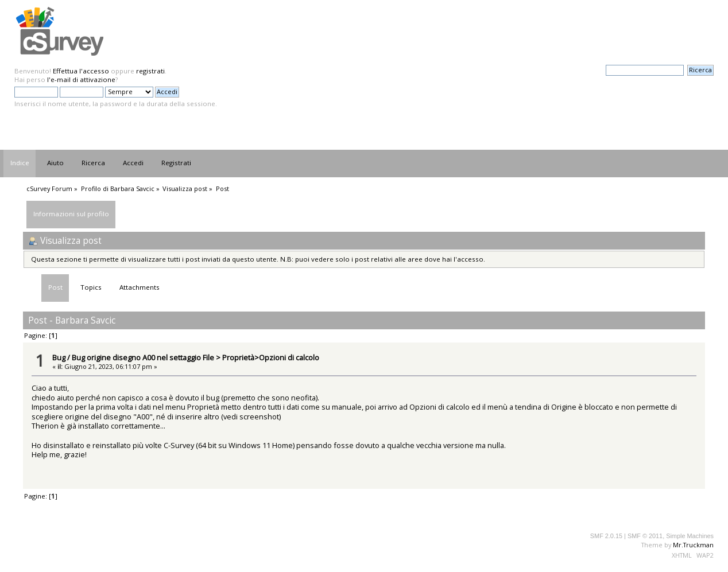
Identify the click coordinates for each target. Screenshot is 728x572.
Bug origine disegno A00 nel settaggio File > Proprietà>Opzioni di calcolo (195, 357)
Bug (59, 357)
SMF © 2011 (645, 536)
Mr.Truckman (693, 545)
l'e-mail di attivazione (81, 79)
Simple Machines (690, 536)
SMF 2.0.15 (606, 536)
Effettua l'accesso (81, 71)
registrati (150, 71)
